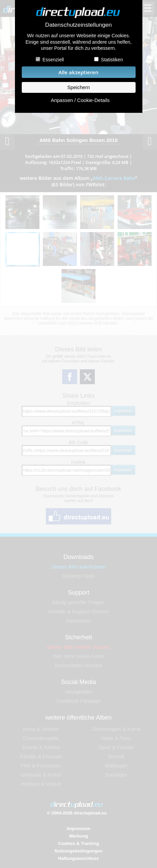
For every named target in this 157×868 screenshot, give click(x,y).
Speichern (78, 87)
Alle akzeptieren (78, 72)
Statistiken (112, 60)
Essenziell (53, 60)
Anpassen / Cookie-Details (80, 100)
